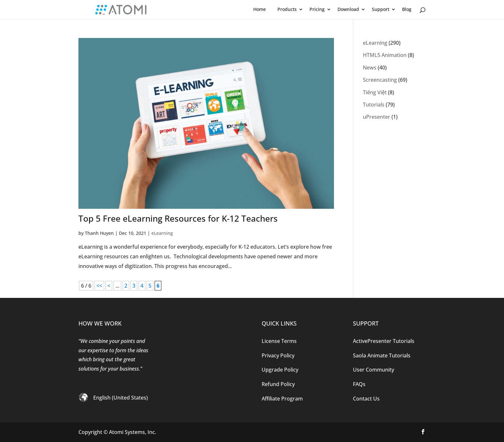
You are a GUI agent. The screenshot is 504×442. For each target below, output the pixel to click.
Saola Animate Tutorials (382, 355)
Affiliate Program (282, 399)
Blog (407, 9)
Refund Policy (278, 384)
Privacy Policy (278, 355)
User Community (373, 370)
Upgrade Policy (280, 370)
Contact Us (366, 399)
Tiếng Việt (375, 92)
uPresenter (377, 117)
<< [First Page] (99, 286)
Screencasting (380, 80)
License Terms (279, 341)
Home (260, 9)
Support (381, 9)
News (370, 68)
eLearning (162, 233)
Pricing (317, 9)
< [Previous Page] (109, 286)
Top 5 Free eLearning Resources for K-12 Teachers (178, 218)
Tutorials (374, 105)
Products (287, 9)
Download (348, 9)
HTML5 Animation (385, 55)
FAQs (359, 384)
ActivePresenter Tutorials (384, 341)
